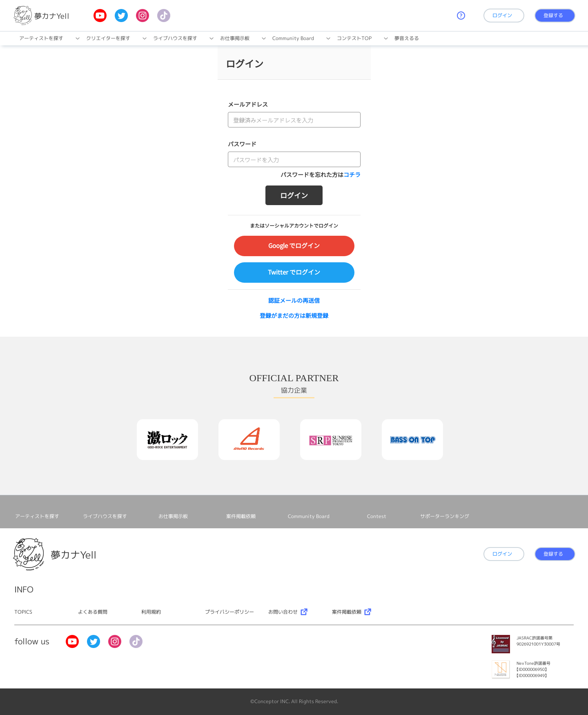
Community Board (293, 38)
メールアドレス (248, 104)
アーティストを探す (41, 38)
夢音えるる (407, 38)
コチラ (352, 174)
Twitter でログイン (294, 272)
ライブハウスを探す (175, 38)
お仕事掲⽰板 (235, 38)
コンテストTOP (354, 38)
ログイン (502, 15)
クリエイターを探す (108, 38)
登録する (553, 15)
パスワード (242, 144)
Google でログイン (294, 245)
